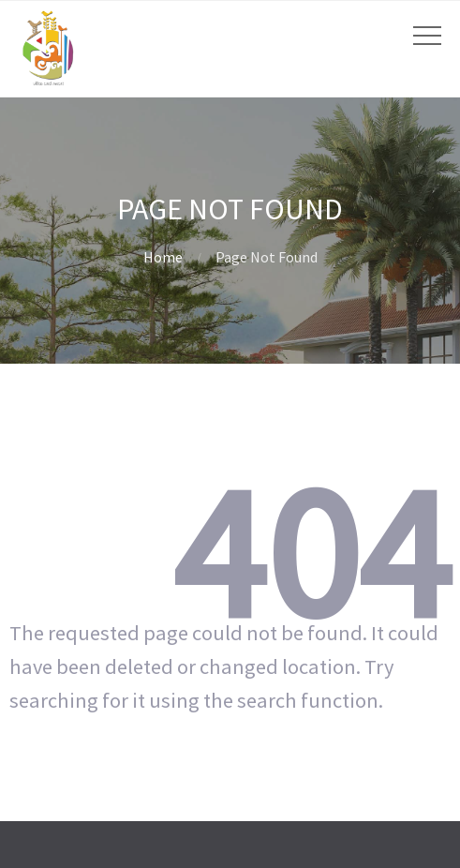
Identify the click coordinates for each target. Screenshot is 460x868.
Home (163, 257)
